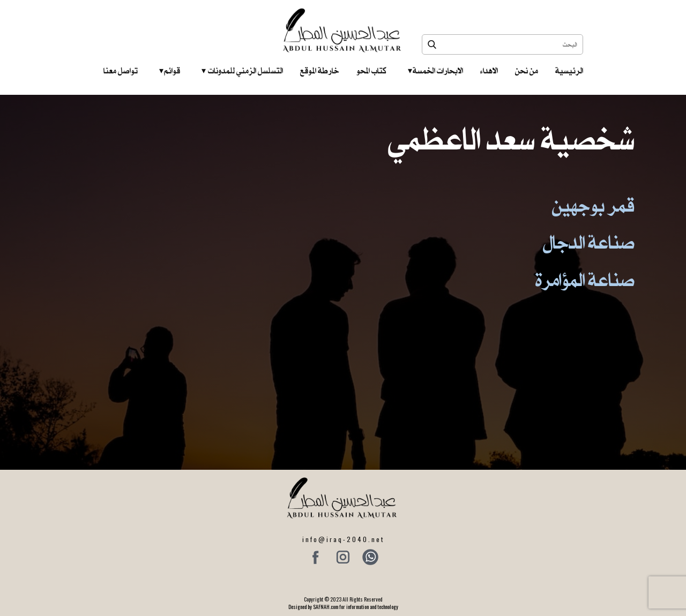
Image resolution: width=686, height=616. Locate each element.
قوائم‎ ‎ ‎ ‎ (170, 71)
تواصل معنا (121, 71)
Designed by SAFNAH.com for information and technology (343, 607)
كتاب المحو (371, 71)
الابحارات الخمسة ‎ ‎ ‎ (435, 71)
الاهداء (489, 71)
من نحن (527, 71)
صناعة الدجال (589, 242)
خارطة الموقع (320, 71)
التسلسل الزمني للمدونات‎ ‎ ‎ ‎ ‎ (242, 71)
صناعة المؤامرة (585, 280)
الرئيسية (569, 71)
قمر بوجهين (593, 205)
